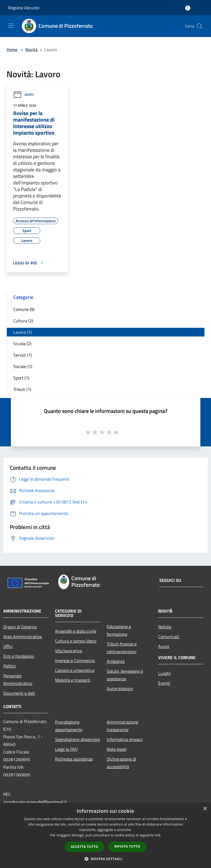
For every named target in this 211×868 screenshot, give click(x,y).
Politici (10, 666)
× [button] (205, 809)
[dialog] (105, 835)
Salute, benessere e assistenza (125, 675)
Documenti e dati (19, 693)
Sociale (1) (23, 366)
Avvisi (23, 95)
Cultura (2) (23, 321)
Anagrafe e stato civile (76, 631)
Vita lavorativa (68, 651)
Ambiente (116, 661)
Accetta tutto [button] (84, 847)
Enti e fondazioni (19, 656)
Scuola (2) (22, 344)
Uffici (8, 646)
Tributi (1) (22, 389)
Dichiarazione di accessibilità (121, 763)
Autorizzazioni (120, 688)
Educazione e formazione (119, 630)
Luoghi (164, 673)
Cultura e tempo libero (76, 641)
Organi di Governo (20, 627)
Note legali (117, 749)
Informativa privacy (125, 739)
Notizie (165, 627)
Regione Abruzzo (24, 8)
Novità (31, 50)
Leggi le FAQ (66, 749)
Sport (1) (21, 378)
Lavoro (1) (22, 332)
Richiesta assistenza (74, 759)
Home (12, 50)
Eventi (164, 683)
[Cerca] (200, 26)
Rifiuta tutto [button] (127, 846)
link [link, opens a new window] (158, 835)
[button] (106, 859)
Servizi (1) (22, 355)
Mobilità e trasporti (73, 680)
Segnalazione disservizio (77, 739)
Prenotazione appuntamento (69, 726)
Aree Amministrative (23, 637)
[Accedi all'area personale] (188, 8)
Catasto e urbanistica (75, 670)
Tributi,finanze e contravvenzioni (122, 648)
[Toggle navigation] (11, 26)
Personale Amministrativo (18, 679)
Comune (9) (24, 309)
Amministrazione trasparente (123, 726)
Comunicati (169, 637)
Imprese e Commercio (75, 660)
